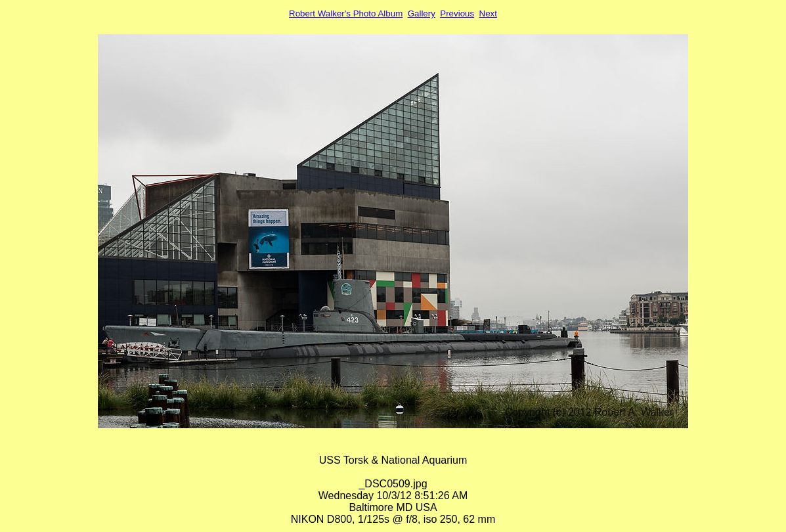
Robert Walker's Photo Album (346, 13)
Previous (457, 13)
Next (488, 13)
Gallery (422, 13)
